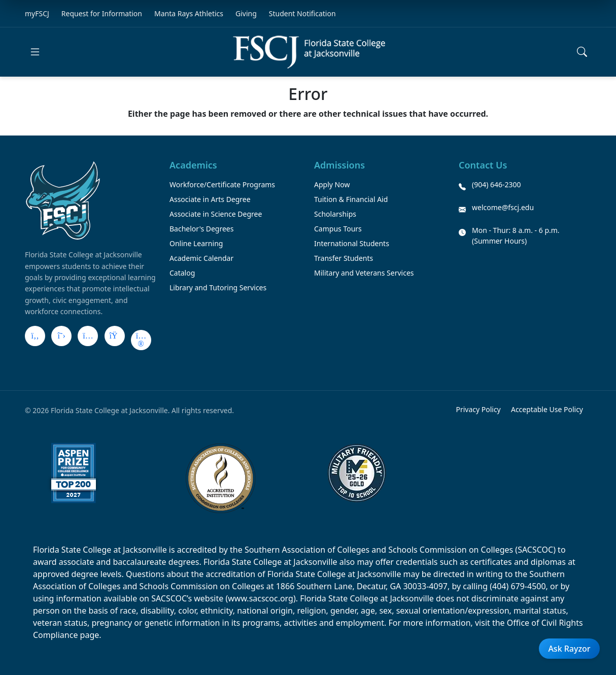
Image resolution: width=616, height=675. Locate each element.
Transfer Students (344, 258)
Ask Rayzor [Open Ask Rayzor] (569, 649)
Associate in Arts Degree (210, 199)
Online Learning (196, 243)
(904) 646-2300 (497, 184)
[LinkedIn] (115, 336)
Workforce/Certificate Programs (222, 184)
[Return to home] (309, 52)
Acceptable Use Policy (547, 409)
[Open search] (582, 52)
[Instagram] (88, 336)
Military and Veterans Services (364, 273)
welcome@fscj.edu (503, 207)
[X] (61, 336)
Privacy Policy (478, 409)
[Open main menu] (35, 52)
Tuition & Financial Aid (351, 199)
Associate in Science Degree (216, 214)
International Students (352, 243)
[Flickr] (141, 340)
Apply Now (332, 184)
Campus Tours (338, 229)
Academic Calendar (201, 258)
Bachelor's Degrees (201, 229)
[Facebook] (35, 336)
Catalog (182, 273)
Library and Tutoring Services (218, 288)
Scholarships (335, 214)
